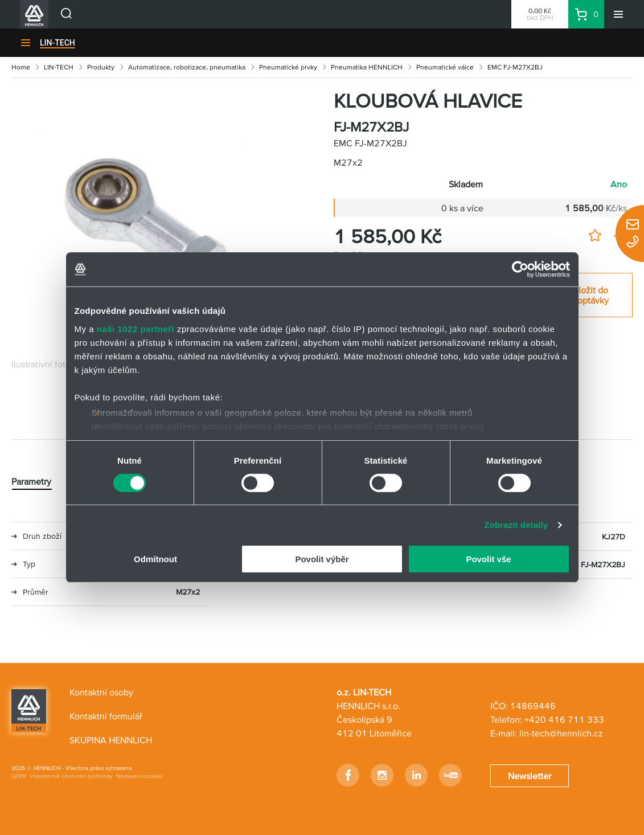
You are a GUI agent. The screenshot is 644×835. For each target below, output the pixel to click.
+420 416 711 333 (564, 719)
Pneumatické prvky (288, 67)
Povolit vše (488, 559)
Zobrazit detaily (516, 525)
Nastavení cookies (140, 776)
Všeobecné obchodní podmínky (71, 776)
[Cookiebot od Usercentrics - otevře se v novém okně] (520, 269)
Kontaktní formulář (106, 716)
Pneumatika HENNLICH (367, 67)
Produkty (101, 67)
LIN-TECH (58, 43)
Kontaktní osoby (101, 692)
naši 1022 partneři (136, 328)
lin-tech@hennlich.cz (561, 733)
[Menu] (618, 14)
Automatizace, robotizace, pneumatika (187, 67)
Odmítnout (155, 559)
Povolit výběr (322, 559)
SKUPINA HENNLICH (111, 740)
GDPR (19, 776)
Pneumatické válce (445, 67)
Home (21, 67)
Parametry (31, 481)
